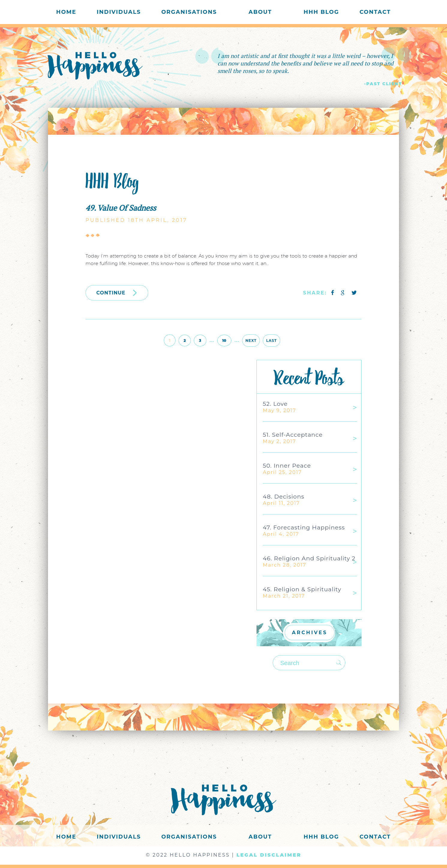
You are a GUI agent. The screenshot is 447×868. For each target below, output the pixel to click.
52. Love (275, 404)
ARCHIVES (310, 633)
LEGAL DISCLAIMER (269, 855)
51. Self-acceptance (293, 435)
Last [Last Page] (271, 341)
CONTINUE (117, 292)
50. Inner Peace (287, 466)
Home (66, 12)
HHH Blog (321, 12)
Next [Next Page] (251, 341)
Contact (375, 12)
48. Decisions (283, 497)
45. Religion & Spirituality (302, 589)
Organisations (189, 12)
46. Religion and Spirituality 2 (309, 558)
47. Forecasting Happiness (304, 527)
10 (224, 341)
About (260, 12)
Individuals (119, 12)
